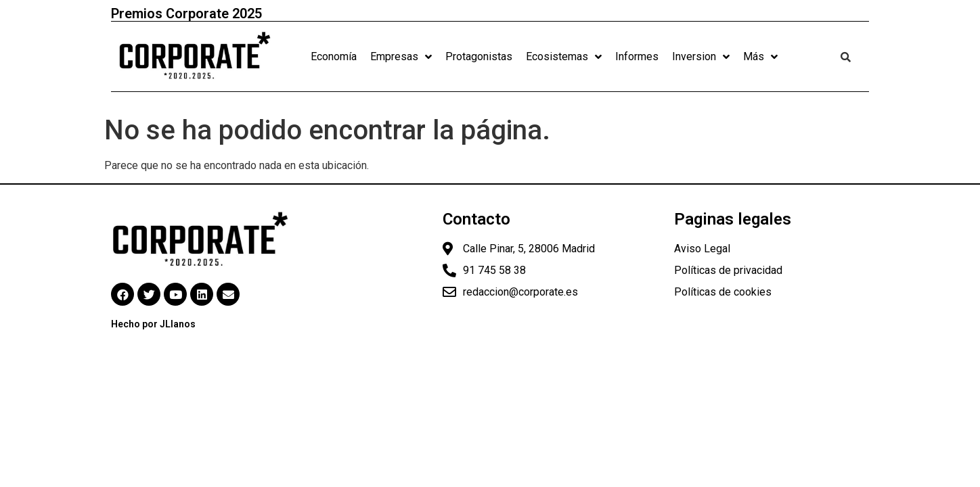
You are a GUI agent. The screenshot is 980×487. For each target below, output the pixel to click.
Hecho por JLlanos (153, 324)
